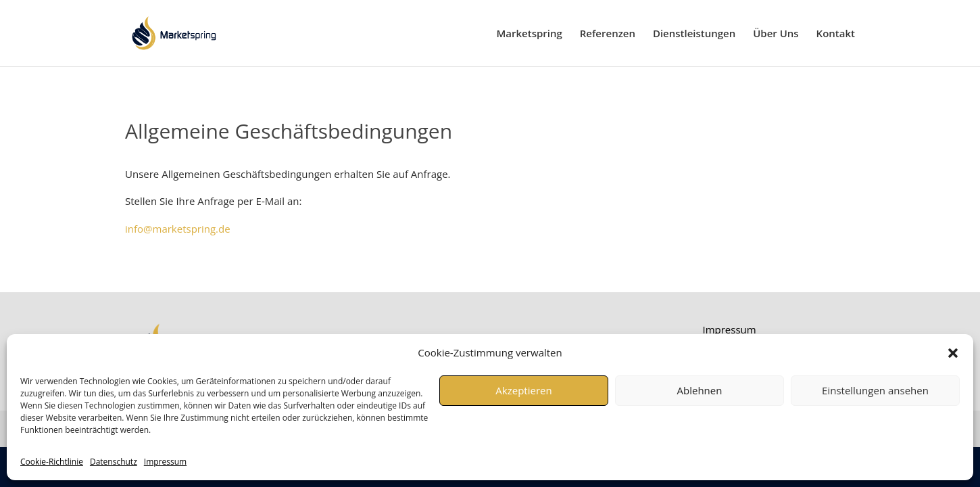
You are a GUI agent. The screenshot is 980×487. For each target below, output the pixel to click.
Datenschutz (114, 462)
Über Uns (776, 34)
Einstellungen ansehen (875, 390)
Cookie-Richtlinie (52, 462)
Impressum (165, 462)
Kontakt (836, 34)
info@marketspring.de (178, 229)
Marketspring (530, 34)
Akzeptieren (523, 390)
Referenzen (608, 34)
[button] (953, 353)
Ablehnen (700, 390)
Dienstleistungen (694, 34)
